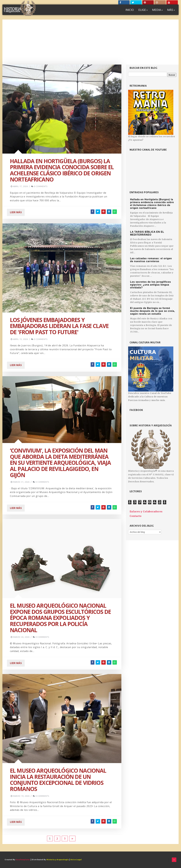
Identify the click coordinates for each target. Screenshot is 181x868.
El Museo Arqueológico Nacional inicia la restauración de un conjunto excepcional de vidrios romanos (58, 780)
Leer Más (16, 212)
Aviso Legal (76, 860)
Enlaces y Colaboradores (146, 512)
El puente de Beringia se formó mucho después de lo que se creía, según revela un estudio (153, 311)
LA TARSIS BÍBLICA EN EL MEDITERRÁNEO (147, 233)
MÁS (171, 10)
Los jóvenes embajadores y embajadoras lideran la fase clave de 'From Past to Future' (59, 326)
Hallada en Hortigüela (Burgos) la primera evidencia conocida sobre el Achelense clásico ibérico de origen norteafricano (62, 170)
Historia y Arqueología (58, 860)
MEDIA (157, 10)
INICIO (130, 10)
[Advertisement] (90, 42)
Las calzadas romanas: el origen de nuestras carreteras (151, 260)
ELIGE (143, 10)
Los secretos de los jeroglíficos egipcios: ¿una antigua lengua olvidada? (151, 285)
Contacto (136, 516)
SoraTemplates (23, 860)
